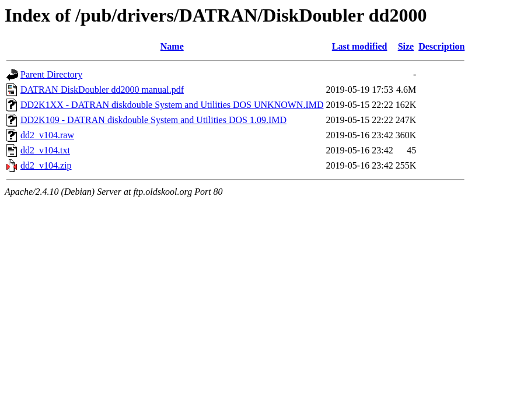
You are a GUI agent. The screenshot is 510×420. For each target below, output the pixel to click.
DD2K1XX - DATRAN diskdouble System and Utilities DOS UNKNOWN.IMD (172, 105)
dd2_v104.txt (45, 150)
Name (172, 46)
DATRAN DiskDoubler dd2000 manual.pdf (102, 90)
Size (406, 46)
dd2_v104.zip (46, 165)
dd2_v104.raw (47, 135)
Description (441, 46)
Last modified (360, 46)
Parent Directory (51, 74)
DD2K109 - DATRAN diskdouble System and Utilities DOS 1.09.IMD (153, 120)
